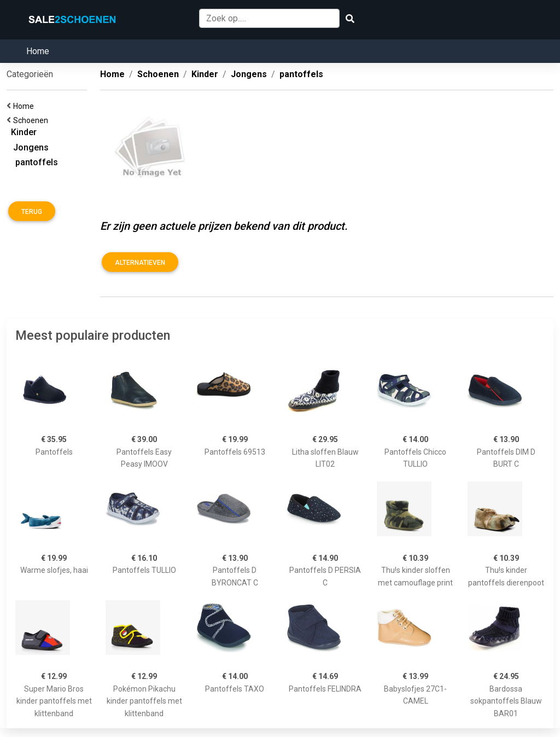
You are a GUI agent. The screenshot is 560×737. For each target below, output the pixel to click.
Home (38, 51)
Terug (32, 212)
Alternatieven (140, 263)
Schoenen (32, 120)
